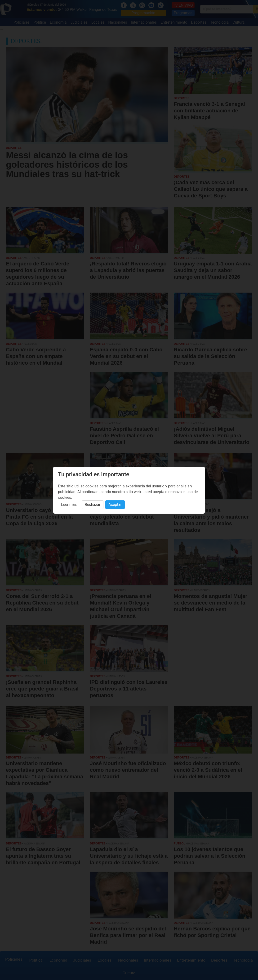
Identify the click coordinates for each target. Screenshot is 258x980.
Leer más (69, 505)
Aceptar (115, 505)
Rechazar (93, 505)
